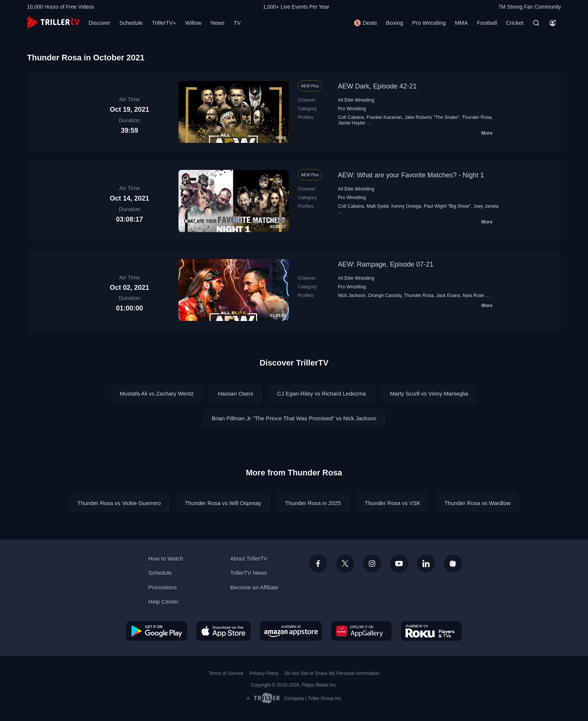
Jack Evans (448, 295)
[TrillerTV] (53, 23)
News (217, 23)
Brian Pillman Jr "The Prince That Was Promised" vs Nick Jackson (294, 418)
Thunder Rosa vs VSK (393, 503)
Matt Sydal (377, 206)
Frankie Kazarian (384, 117)
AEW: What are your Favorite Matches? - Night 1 (411, 175)
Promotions (163, 587)
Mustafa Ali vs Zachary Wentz (157, 393)
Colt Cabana (351, 117)
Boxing (394, 23)
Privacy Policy (264, 673)
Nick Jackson (352, 295)
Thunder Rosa (477, 117)
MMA (461, 23)
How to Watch (166, 558)
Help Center (163, 602)
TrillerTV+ (164, 23)
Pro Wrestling (429, 23)
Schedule (131, 23)
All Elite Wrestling (356, 100)
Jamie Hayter (352, 123)
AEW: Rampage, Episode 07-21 (386, 264)
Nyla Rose (474, 295)
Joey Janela (486, 206)
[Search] (536, 23)
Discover (99, 23)
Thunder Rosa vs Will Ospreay (223, 503)
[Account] (553, 23)
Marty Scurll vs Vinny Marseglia (429, 393)
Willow (193, 23)
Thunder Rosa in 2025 (313, 503)
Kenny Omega (406, 206)
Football (487, 23)
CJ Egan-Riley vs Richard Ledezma (322, 393)
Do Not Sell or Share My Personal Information (332, 673)
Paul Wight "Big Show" (447, 206)
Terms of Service (226, 673)
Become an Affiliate (254, 587)
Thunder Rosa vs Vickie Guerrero (119, 503)
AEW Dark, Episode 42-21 (377, 86)
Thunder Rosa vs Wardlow (477, 503)
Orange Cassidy (385, 295)
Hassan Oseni (235, 393)
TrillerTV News (249, 573)
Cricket (515, 23)
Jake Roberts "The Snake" (432, 117)
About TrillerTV (249, 558)
